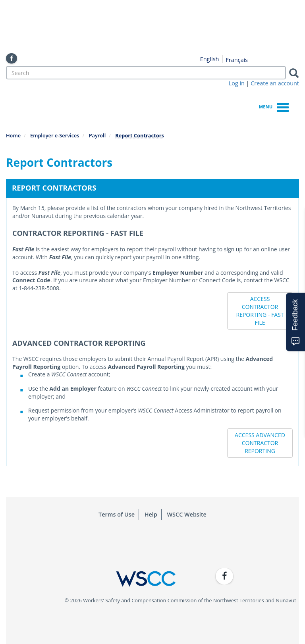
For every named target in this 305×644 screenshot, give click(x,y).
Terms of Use (117, 514)
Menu (274, 106)
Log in (237, 83)
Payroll (97, 135)
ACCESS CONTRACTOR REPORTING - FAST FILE (260, 311)
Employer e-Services (55, 135)
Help (151, 514)
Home (13, 135)
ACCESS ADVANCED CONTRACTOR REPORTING (260, 443)
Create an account (275, 83)
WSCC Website (187, 514)
